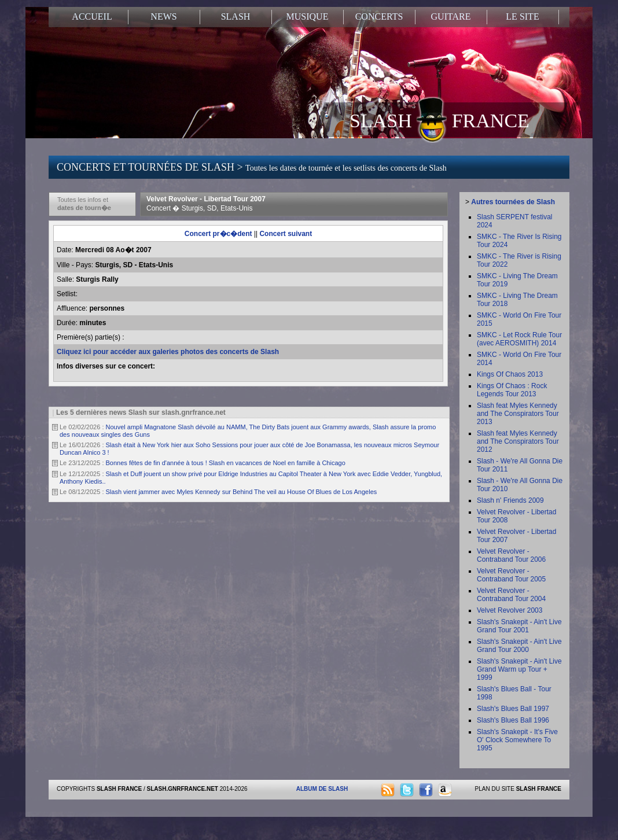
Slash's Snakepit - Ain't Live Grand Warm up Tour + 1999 (519, 669)
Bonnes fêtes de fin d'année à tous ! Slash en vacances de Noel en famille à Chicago (226, 463)
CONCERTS (379, 16)
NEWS (163, 16)
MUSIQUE (308, 16)
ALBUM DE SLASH (322, 789)
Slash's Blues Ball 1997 (513, 709)
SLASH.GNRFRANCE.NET (183, 789)
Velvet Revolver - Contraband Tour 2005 (511, 575)
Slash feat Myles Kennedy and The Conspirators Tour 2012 (518, 441)
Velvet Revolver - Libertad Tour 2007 (206, 204)
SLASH (236, 16)
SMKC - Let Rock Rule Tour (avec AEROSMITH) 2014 (519, 339)
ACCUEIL (92, 16)
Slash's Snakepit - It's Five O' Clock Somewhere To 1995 (517, 740)
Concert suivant (286, 234)
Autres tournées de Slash (513, 202)
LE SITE (522, 16)
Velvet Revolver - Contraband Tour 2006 (511, 555)
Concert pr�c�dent (218, 234)
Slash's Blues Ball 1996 (513, 720)
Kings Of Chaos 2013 (510, 374)
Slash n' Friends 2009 (510, 500)
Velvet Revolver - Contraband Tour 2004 (511, 595)
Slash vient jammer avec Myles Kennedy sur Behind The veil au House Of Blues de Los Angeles (242, 492)
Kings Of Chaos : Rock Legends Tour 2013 (512, 390)
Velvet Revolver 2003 (510, 610)
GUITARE (451, 16)
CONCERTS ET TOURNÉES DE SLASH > (252, 167)
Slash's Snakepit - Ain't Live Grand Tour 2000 (519, 646)
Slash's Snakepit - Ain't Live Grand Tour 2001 (519, 626)
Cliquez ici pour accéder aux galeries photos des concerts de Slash (168, 352)
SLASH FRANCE (439, 120)
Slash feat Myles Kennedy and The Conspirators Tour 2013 (518, 414)
